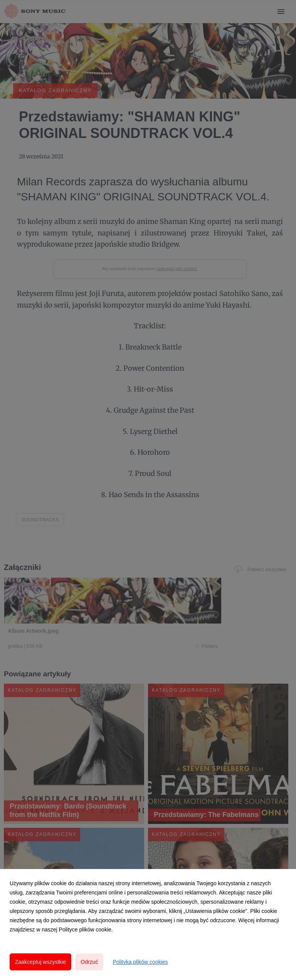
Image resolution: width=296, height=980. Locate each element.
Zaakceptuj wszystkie (40, 962)
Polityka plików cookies (140, 962)
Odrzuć (89, 962)
